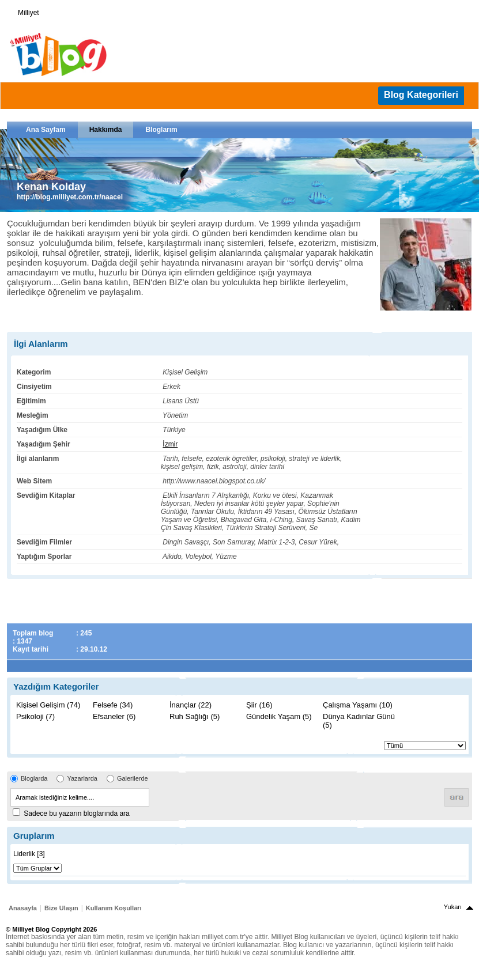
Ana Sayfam (46, 130)
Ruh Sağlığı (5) (195, 716)
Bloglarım (161, 130)
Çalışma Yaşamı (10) (358, 705)
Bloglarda (34, 778)
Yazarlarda (82, 778)
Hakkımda (106, 130)
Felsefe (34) (113, 705)
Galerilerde (133, 778)
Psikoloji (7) (35, 716)
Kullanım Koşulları (114, 908)
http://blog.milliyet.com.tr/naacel (70, 197)
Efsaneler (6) (114, 716)
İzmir (170, 444)
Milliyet (24, 10)
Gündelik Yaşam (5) (279, 716)
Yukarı (453, 907)
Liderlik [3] (29, 854)
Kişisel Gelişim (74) (48, 705)
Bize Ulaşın (61, 908)
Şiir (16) (259, 705)
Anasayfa (23, 908)
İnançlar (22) (191, 705)
